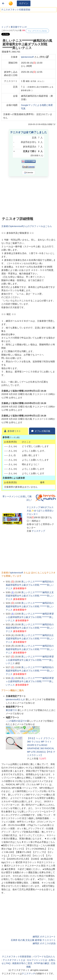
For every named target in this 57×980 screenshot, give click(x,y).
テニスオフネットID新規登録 (16, 10)
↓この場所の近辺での (16, 721)
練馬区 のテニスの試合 (44, 943)
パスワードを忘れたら (44, 957)
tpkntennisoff (27, 57)
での (12, 710)
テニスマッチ (28, 974)
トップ (5, 27)
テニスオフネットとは (14, 960)
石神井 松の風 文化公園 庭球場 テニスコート (33, 940)
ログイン (24, 3)
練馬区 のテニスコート (44, 937)
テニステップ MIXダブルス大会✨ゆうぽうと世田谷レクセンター (40, 511)
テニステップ (38, 531)
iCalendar (29, 173)
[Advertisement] (21, 18)
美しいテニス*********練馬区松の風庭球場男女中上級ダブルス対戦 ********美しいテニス (30, 585)
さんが (16, 699)
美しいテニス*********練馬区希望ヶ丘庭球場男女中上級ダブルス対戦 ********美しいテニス (30, 617)
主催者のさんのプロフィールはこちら (27, 226)
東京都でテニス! (19, 27)
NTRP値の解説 (42, 963)
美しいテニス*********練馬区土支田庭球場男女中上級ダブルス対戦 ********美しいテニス (30, 596)
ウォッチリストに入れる (37, 31)
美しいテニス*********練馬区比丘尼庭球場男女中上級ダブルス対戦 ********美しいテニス (30, 639)
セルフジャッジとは (37, 960)
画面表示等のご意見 (22, 963)
